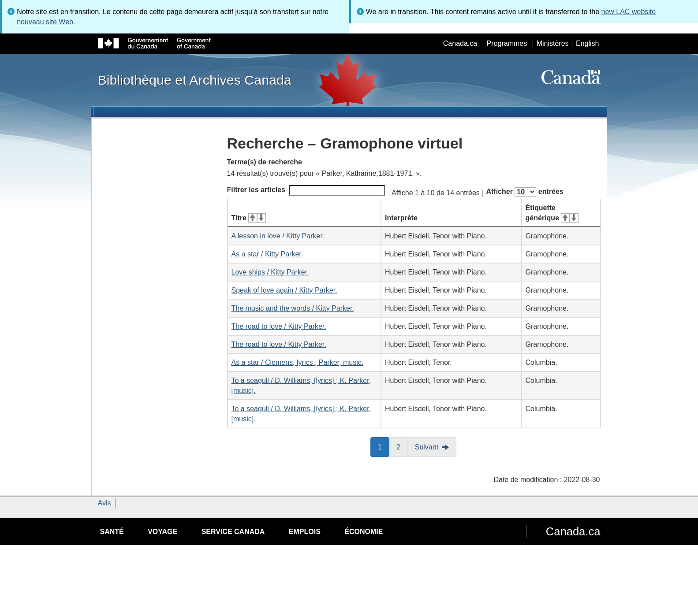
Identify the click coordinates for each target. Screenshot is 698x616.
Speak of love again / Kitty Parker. (284, 290)
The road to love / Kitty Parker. (279, 326)
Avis (105, 503)
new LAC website (629, 12)
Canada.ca (460, 43)
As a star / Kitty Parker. (267, 254)
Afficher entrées (524, 192)
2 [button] (402, 446)
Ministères (553, 43)
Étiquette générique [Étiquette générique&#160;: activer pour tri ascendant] (552, 213)
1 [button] (384, 446)
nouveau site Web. (46, 22)
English (587, 43)
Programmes (507, 43)
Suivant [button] (427, 447)
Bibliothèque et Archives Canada (195, 80)
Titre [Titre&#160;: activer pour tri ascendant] (249, 218)
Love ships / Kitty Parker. (270, 272)
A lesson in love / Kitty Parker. (278, 236)
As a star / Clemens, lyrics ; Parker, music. (298, 362)
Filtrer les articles (306, 190)
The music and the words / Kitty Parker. (293, 308)
